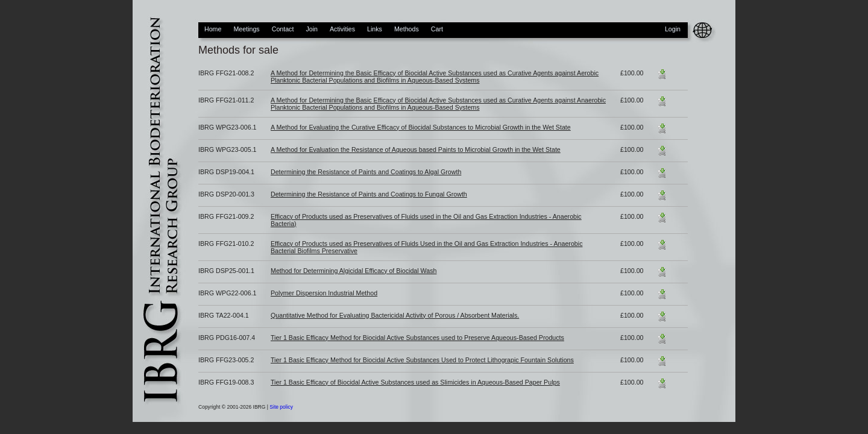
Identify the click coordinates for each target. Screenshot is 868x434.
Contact (283, 29)
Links (375, 29)
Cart (437, 29)
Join (312, 29)
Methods (407, 29)
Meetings (246, 29)
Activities (342, 29)
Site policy (281, 407)
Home (213, 29)
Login (673, 29)
